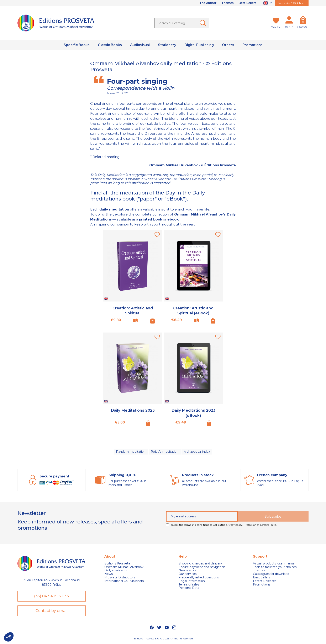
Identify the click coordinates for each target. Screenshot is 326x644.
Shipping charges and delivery (200, 564)
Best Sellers (248, 3)
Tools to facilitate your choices (275, 567)
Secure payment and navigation (202, 567)
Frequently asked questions (199, 578)
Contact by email (52, 611)
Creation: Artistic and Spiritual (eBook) (193, 310)
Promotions (262, 585)
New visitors (187, 571)
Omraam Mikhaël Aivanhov (124, 567)
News (109, 574)
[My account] (289, 21)
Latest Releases (265, 581)
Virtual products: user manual (274, 564)
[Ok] (204, 23)
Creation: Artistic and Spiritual (133, 310)
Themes (227, 3)
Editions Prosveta (117, 564)
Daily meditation (116, 571)
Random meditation (131, 452)
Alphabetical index (197, 452)
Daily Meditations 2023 (133, 410)
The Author (207, 3)
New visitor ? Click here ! (292, 3)
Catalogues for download (271, 574)
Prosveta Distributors (120, 578)
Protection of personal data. (260, 525)
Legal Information (192, 581)
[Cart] (303, 21)
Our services (188, 574)
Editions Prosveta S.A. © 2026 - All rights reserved (163, 639)
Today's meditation (165, 452)
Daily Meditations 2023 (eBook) (193, 413)
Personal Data (189, 588)
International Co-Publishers (124, 581)
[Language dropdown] (268, 3)
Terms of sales (189, 585)
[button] (9, 637)
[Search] (182, 23)
